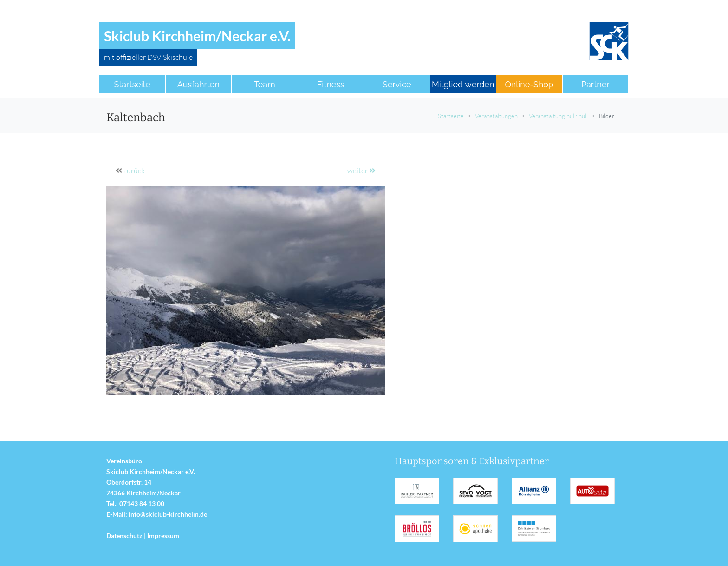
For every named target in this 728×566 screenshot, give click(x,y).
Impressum (163, 536)
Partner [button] (595, 84)
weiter (361, 171)
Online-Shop (529, 84)
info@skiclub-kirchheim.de (168, 514)
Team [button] (265, 84)
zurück (134, 171)
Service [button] (397, 84)
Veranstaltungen (496, 116)
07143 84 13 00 (142, 503)
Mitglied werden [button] (463, 84)
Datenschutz (124, 536)
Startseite (451, 116)
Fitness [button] (331, 84)
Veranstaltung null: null (558, 116)
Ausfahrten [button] (198, 84)
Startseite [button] (132, 84)
